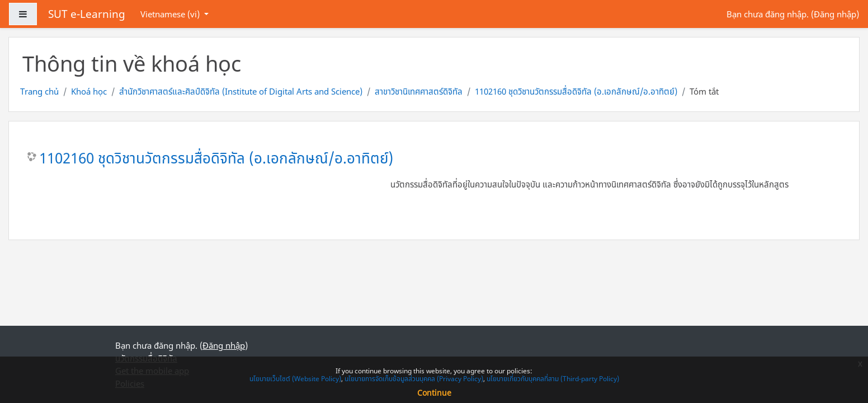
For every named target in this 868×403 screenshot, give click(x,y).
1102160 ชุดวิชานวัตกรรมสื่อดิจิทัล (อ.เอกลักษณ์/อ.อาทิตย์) (576, 91)
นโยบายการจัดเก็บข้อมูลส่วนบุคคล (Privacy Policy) (414, 379)
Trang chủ (39, 91)
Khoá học (89, 91)
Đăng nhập (835, 14)
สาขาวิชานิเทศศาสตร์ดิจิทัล (419, 91)
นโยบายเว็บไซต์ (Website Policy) (295, 379)
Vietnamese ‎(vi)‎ (171, 14)
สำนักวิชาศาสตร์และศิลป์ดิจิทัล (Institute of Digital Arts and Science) (241, 91)
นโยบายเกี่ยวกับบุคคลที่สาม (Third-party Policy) (553, 379)
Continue (434, 393)
